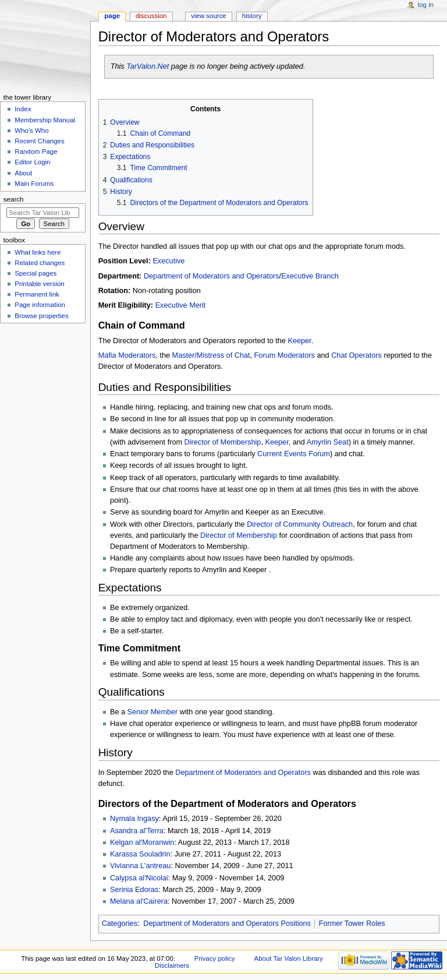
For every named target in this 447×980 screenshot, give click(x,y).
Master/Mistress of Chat (211, 355)
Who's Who (31, 131)
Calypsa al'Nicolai (139, 878)
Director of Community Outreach (300, 524)
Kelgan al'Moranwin (142, 842)
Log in (426, 5)
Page (112, 16)
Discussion (151, 16)
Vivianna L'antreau (140, 866)
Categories (120, 923)
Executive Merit (181, 305)
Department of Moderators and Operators (212, 276)
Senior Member (153, 712)
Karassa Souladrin (140, 854)
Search (14, 199)
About (23, 173)
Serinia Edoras (134, 890)
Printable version (39, 284)
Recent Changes (39, 141)
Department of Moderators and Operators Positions (227, 923)
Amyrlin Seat (328, 442)
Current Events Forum (294, 454)
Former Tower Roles (352, 923)
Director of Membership (223, 442)
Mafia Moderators (127, 355)
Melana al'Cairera (139, 901)
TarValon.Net (148, 66)
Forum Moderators (285, 355)
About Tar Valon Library (289, 958)
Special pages (36, 273)
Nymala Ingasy (134, 819)
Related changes (40, 263)
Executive (168, 261)
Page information (40, 305)
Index (23, 109)
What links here (38, 252)
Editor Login (32, 162)
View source (208, 16)
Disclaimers (172, 965)
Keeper (299, 341)
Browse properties (41, 316)
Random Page (36, 151)
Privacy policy (215, 958)
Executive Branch (310, 276)
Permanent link (37, 294)
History (252, 16)
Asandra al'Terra (137, 831)
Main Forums (34, 184)
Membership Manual (45, 120)
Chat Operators (356, 355)
